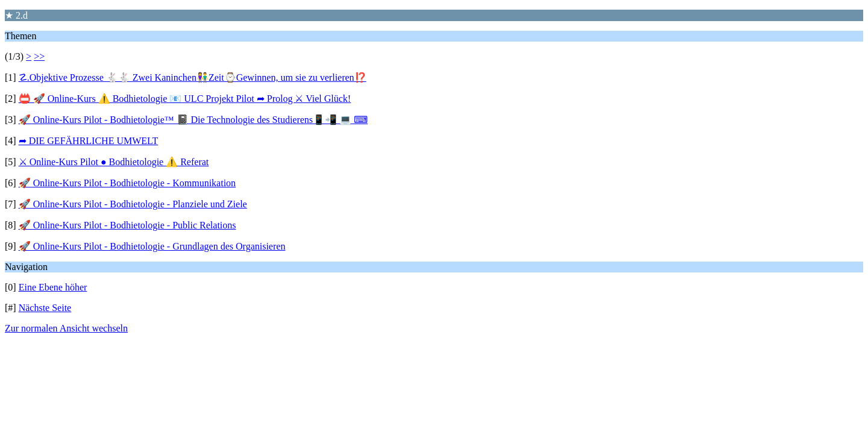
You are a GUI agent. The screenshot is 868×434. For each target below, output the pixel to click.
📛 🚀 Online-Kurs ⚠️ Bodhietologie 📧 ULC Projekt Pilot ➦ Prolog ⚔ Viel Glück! (185, 99)
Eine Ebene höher (53, 287)
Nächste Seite (45, 308)
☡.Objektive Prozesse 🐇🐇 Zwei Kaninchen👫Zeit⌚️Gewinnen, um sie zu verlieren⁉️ (193, 77)
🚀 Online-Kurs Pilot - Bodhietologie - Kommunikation (127, 183)
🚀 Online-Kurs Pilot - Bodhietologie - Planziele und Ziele (133, 204)
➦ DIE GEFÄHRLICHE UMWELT (89, 141)
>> (39, 56)
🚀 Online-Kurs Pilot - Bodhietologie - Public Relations (127, 225)
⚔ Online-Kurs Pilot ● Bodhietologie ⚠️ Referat (114, 162)
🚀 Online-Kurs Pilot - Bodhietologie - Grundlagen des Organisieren (152, 246)
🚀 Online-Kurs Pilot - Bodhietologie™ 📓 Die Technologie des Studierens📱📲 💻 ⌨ (193, 120)
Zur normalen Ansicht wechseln (66, 328)
